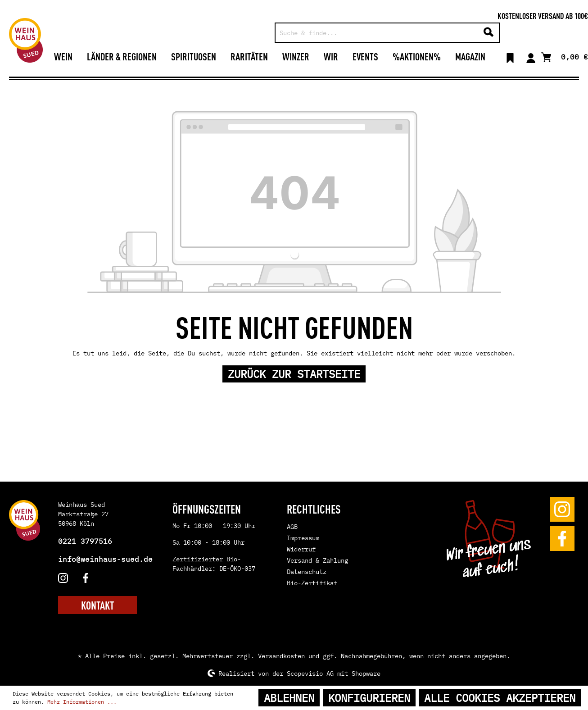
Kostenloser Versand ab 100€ (543, 15)
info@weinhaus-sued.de (105, 559)
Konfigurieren (369, 698)
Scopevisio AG (310, 673)
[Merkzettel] (510, 56)
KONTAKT (97, 605)
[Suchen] (488, 33)
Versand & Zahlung (317, 560)
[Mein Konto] (531, 56)
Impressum (303, 538)
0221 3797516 (85, 541)
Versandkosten (281, 656)
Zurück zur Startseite (294, 374)
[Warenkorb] (565, 56)
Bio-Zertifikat (312, 583)
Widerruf (301, 549)
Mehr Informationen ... (82, 702)
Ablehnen (289, 698)
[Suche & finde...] (377, 33)
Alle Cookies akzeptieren (500, 698)
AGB (292, 527)
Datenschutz (307, 572)
